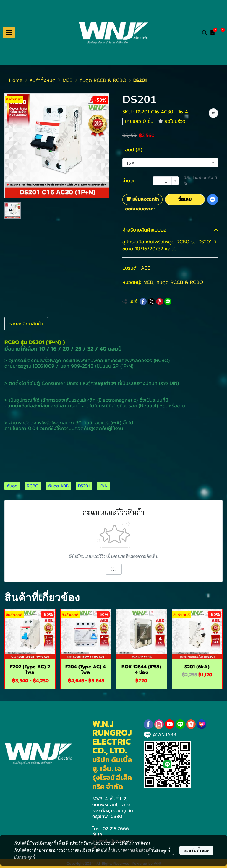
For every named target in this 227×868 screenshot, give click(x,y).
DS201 (84, 486)
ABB (146, 268)
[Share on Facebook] (143, 302)
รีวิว (114, 569)
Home (16, 80)
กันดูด (12, 486)
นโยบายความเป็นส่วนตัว (132, 850)
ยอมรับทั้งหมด (196, 850)
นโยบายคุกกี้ (24, 857)
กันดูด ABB (58, 486)
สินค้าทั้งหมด (43, 80)
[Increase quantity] (175, 181)
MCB (68, 80)
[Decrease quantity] (156, 181)
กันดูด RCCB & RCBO (103, 80)
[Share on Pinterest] (160, 302)
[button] (205, 32)
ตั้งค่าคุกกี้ (161, 850)
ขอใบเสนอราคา (140, 209)
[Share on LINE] (168, 302)
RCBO (33, 486)
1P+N (103, 486)
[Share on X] (151, 302)
